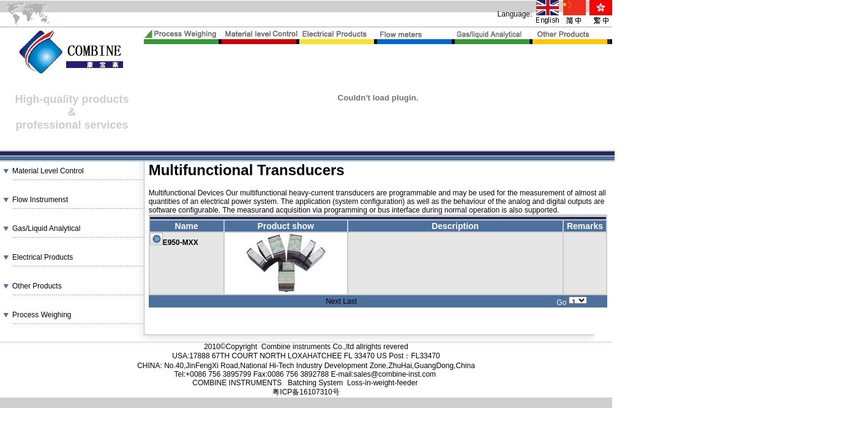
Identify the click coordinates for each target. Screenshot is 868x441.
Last (350, 301)
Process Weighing (42, 315)
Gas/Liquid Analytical (46, 228)
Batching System (315, 383)
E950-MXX (181, 243)
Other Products (37, 286)
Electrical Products (43, 257)
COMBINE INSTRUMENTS (238, 383)
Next (333, 301)
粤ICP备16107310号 (306, 392)
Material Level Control (48, 171)
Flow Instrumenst (40, 200)
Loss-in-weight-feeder (382, 383)
